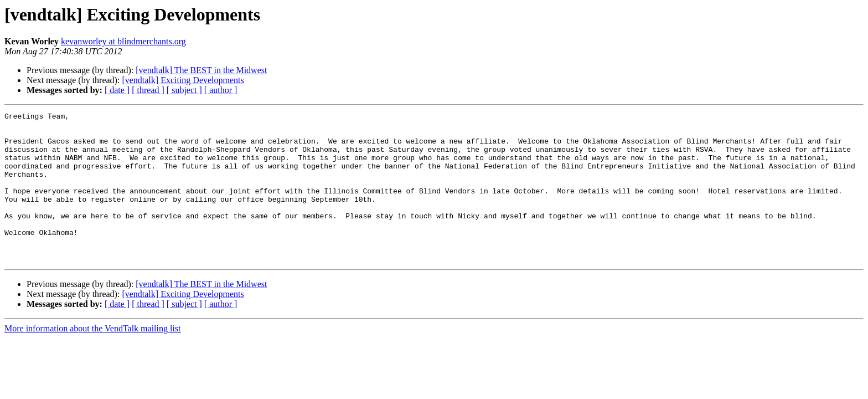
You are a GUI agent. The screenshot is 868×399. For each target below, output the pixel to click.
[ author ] (221, 90)
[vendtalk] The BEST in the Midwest (201, 70)
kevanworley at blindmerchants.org (123, 41)
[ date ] (117, 90)
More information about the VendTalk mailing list (93, 358)
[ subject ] (184, 90)
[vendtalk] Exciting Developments (183, 80)
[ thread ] (148, 90)
